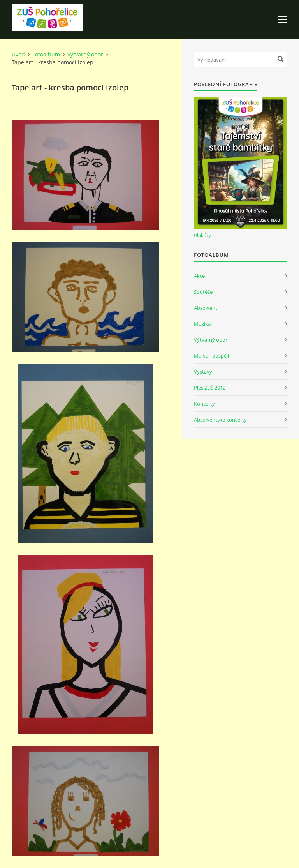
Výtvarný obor (85, 54)
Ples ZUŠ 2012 (210, 388)
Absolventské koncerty (220, 420)
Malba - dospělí (211, 356)
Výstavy (203, 372)
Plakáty (202, 235)
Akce (199, 276)
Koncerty (204, 404)
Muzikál (203, 324)
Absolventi (206, 308)
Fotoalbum (46, 54)
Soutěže (203, 292)
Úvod (18, 54)
